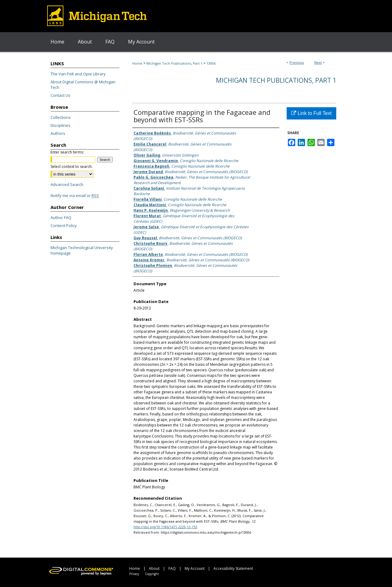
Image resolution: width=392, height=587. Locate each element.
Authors (58, 133)
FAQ (172, 568)
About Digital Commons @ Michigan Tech (83, 85)
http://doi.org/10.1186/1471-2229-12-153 (165, 527)
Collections (61, 117)
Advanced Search (67, 184)
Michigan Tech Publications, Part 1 (174, 63)
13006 (211, 63)
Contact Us (60, 95)
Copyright (152, 574)
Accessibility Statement (233, 568)
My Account (195, 568)
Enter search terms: (67, 152)
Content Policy (64, 225)
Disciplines (60, 125)
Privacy (134, 574)
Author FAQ (61, 218)
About (154, 568)
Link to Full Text (311, 113)
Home (137, 63)
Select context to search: (72, 167)
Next (318, 62)
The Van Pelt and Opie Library (78, 74)
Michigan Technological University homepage (82, 250)
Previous (297, 62)
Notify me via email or (75, 195)
